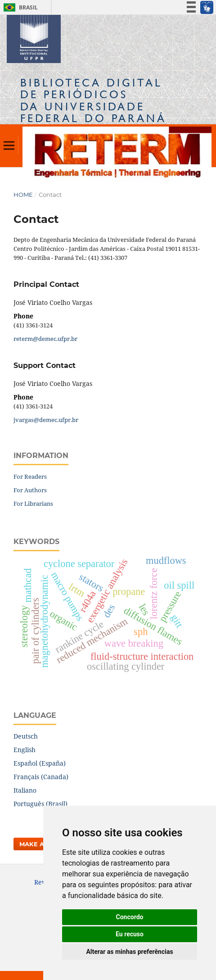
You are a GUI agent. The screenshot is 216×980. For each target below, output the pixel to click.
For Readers (30, 476)
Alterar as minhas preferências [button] (129, 952)
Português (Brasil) (40, 804)
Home (23, 195)
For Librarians (33, 504)
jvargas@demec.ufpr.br (46, 420)
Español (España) (40, 763)
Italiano (25, 790)
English (25, 750)
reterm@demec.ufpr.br (45, 339)
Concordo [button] (130, 917)
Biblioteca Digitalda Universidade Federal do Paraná (93, 100)
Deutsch (26, 736)
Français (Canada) (41, 777)
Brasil (19, 7)
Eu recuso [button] (130, 934)
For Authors (30, 490)
